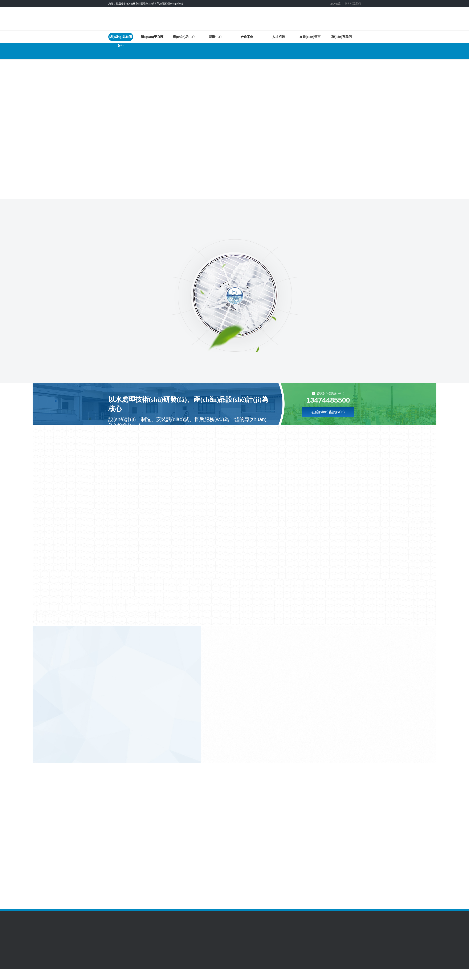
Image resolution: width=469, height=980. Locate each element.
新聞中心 (215, 37)
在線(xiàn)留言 (310, 37)
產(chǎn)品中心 (184, 37)
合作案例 (247, 37)
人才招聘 (278, 37)
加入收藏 (335, 4)
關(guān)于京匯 (152, 37)
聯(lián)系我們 (353, 4)
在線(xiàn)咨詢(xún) (328, 412)
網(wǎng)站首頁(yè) (121, 38)
